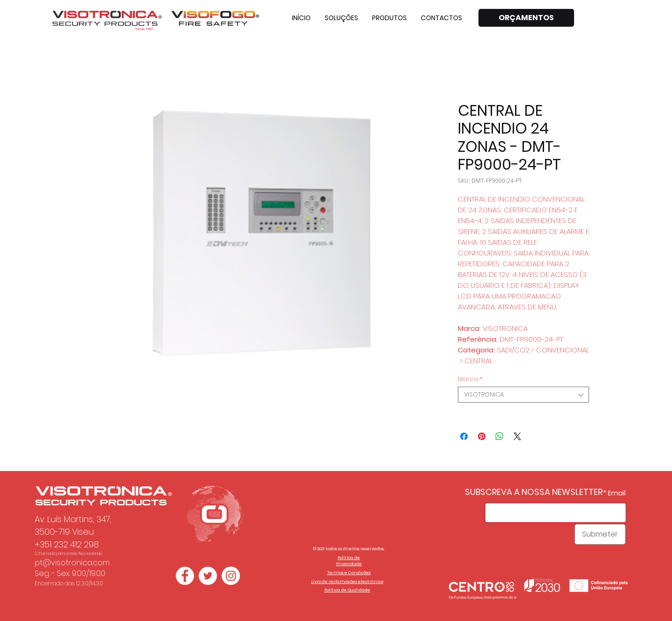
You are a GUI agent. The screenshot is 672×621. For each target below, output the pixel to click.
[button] (341, 18)
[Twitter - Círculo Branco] (208, 576)
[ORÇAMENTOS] (526, 18)
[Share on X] (517, 436)
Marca (470, 379)
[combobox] (523, 395)
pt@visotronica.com (72, 563)
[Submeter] (600, 534)
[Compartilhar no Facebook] (464, 436)
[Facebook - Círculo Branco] (185, 576)
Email (617, 493)
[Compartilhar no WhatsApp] (500, 436)
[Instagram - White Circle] (231, 576)
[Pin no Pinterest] (482, 436)
